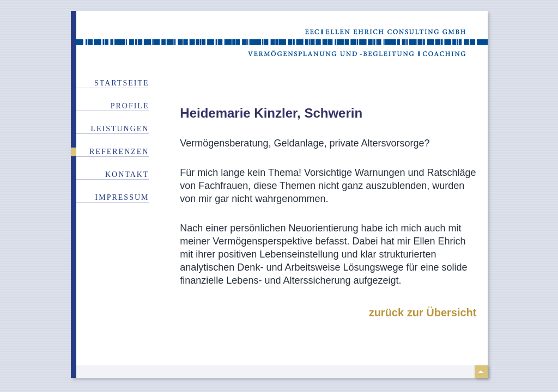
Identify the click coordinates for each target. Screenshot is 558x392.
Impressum (122, 197)
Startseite (122, 83)
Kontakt (127, 174)
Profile (130, 106)
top (481, 372)
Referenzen (119, 152)
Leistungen (120, 129)
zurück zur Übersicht (423, 313)
